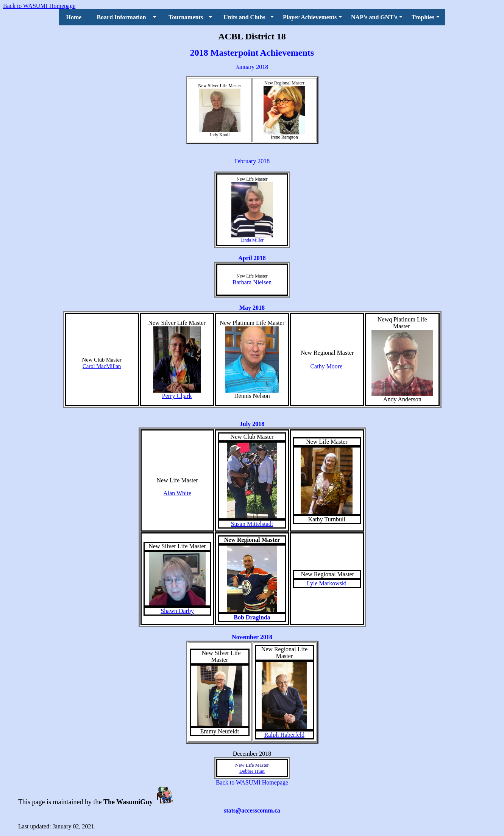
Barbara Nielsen (252, 282)
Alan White (177, 493)
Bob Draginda (252, 617)
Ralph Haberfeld (284, 735)
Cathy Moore (327, 366)
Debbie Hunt (252, 771)
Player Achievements (310, 17)
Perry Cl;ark (177, 396)
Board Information (121, 17)
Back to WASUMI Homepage (39, 6)
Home (74, 17)
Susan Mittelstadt (252, 524)
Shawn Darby (177, 611)
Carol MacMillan (102, 366)
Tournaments (186, 17)
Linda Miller (252, 240)
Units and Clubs (244, 17)
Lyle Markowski (327, 583)
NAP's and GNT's (374, 17)
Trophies (423, 17)
